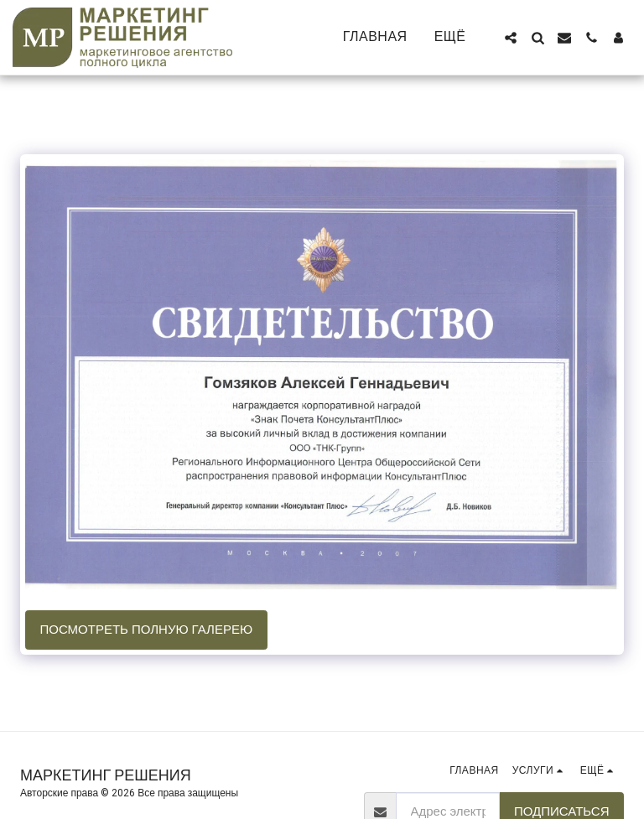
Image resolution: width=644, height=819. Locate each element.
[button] (511, 38)
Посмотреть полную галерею (147, 630)
